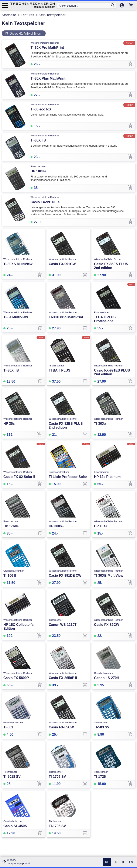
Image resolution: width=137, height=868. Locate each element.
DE (107, 862)
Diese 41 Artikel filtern (25, 34)
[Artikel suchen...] (84, 6)
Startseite (9, 15)
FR (115, 862)
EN (131, 862)
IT (123, 862)
